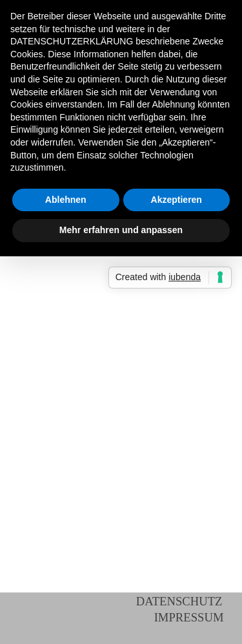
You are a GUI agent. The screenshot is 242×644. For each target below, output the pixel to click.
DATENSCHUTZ (179, 601)
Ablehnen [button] (66, 200)
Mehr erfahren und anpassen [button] (121, 230)
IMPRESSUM (189, 617)
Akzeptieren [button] (176, 200)
